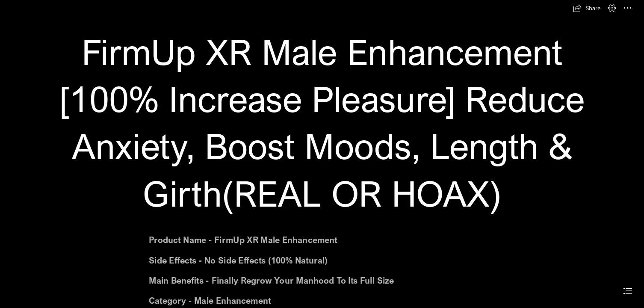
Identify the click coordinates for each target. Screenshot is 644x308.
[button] (587, 8)
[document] (322, 154)
